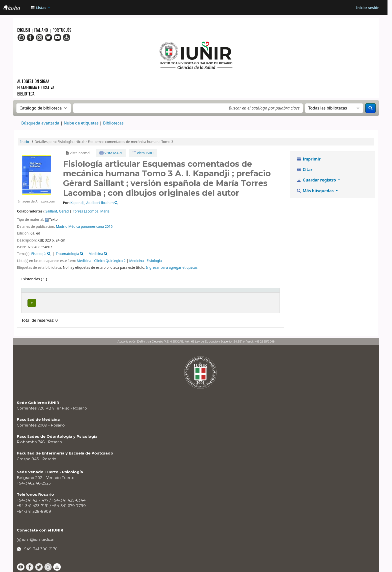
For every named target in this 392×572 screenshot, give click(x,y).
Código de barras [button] (250, 293)
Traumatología (67, 254)
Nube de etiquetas (81, 123)
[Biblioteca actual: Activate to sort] (82, 293)
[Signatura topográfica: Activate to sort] (173, 293)
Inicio (25, 142)
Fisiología (39, 254)
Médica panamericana (86, 226)
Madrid (62, 226)
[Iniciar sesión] (368, 8)
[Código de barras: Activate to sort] (256, 293)
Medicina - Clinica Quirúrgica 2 (101, 261)
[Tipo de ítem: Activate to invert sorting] (40, 293)
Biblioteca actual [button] (76, 293)
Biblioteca (26, 94)
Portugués (62, 30)
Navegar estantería (179, 303)
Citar (304, 169)
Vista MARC (111, 153)
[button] (40, 8)
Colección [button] (117, 293)
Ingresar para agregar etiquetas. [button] (172, 267)
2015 (109, 226)
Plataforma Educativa (36, 87)
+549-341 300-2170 (39, 546)
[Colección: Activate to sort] (122, 293)
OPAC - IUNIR (16, 8)
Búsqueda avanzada (40, 123)
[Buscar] (370, 108)
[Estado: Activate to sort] (221, 293)
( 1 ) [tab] (34, 279)
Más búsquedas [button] (316, 191)
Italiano (41, 30)
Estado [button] (216, 293)
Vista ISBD (143, 153)
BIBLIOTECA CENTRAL (79, 303)
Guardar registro (317, 180)
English (24, 30)
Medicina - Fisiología (145, 261)
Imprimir (308, 159)
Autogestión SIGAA (33, 81)
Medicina (96, 254)
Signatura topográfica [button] (159, 293)
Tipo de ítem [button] (35, 293)
